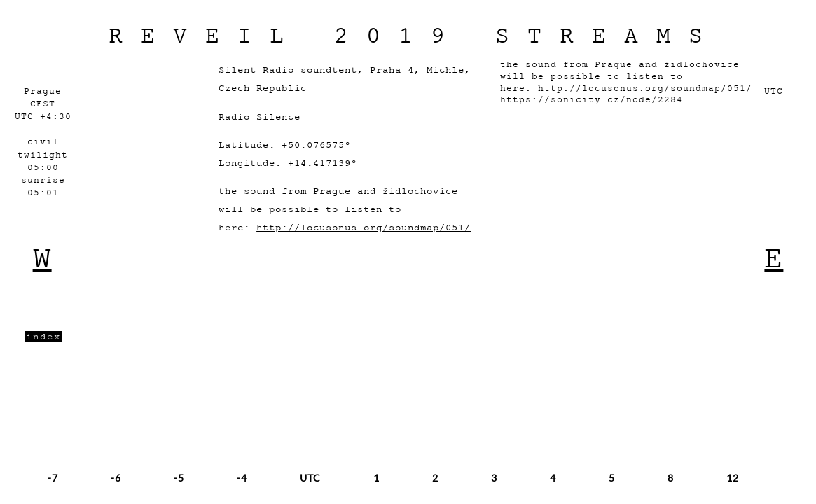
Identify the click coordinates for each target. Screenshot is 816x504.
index (43, 336)
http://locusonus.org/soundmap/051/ (364, 227)
